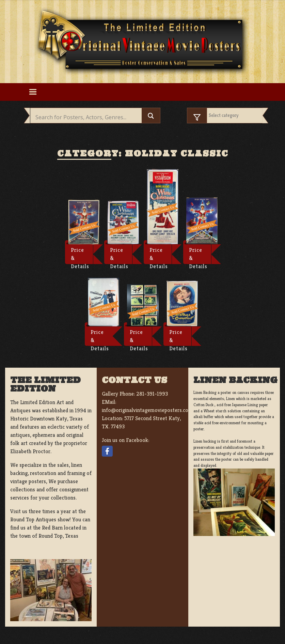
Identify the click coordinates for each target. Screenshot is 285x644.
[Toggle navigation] (33, 92)
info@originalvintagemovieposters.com (147, 410)
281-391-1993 (152, 394)
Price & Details (80, 255)
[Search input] (88, 117)
